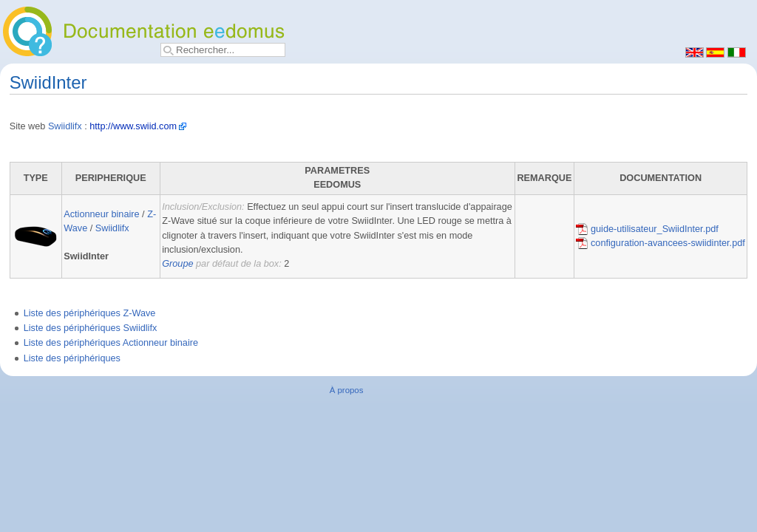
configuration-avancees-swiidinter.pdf (660, 243)
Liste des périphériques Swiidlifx (91, 328)
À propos (347, 390)
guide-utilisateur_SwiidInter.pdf (647, 229)
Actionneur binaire (101, 214)
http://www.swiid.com (133, 126)
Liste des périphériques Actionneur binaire (111, 343)
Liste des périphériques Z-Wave (90, 313)
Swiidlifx (65, 126)
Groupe (177, 264)
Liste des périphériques (72, 358)
